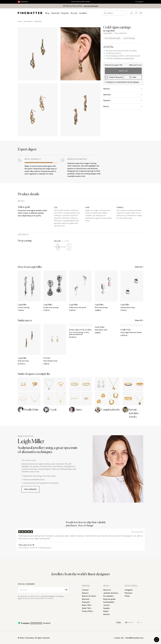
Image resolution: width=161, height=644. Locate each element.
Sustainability (109, 531)
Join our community (91, 6)
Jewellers (83, 13)
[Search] (115, 13)
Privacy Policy (87, 540)
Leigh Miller (38, 22)
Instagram (129, 519)
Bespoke (65, 13)
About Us (107, 519)
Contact (85, 519)
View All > (139, 261)
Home (20, 22)
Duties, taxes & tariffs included (81, 2)
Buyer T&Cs (87, 534)
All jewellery (28, 22)
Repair (106, 540)
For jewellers (139, 2)
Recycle (74, 13)
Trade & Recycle (114, 77)
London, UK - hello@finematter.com (129, 567)
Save (133, 77)
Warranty (86, 528)
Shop (47, 13)
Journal (106, 534)
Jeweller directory (111, 522)
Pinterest (128, 522)
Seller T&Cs (87, 537)
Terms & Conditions (48, 525)
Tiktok (127, 525)
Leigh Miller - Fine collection (115, 33)
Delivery (85, 522)
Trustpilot (48, 477)
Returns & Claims (89, 525)
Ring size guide (109, 528)
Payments (86, 531)
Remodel (55, 13)
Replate (106, 537)
